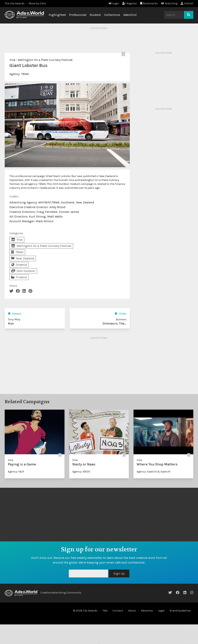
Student (95, 15)
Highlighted (57, 15)
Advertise (147, 611)
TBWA (25, 74)
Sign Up (119, 573)
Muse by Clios (37, 3)
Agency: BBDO (81, 472)
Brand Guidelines (180, 611)
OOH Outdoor (23, 271)
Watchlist (130, 15)
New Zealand (23, 258)
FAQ (105, 611)
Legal (161, 611)
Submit (187, 3)
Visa (12, 60)
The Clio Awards (15, 3)
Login (114, 3)
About (132, 611)
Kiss (11, 323)
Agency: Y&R (16, 472)
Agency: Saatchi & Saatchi (153, 472)
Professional (78, 15)
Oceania (19, 265)
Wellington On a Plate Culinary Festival (45, 60)
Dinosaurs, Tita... (115, 323)
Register (130, 3)
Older (121, 314)
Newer (15, 314)
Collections (112, 15)
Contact (118, 611)
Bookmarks (149, 3)
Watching (169, 3)
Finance (19, 277)
